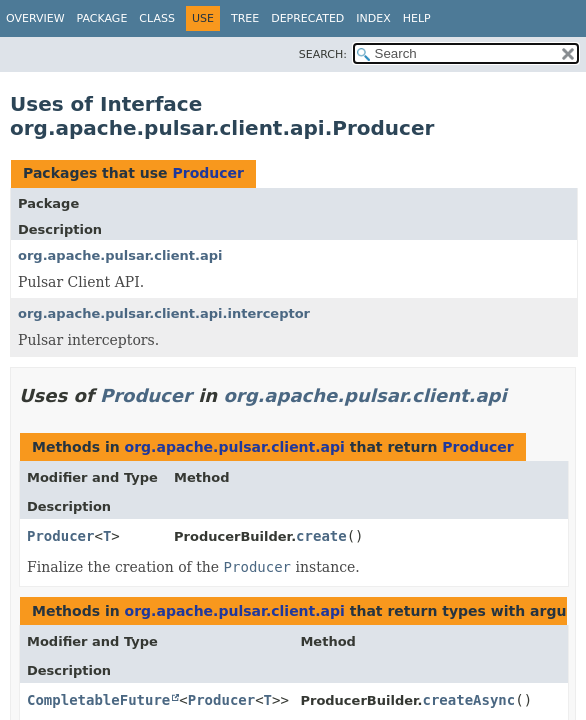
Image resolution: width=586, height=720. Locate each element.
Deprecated (307, 18)
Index (373, 18)
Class (157, 18)
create (321, 536)
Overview (35, 18)
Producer (207, 173)
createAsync (469, 700)
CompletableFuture (98, 700)
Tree (245, 18)
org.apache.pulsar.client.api (120, 255)
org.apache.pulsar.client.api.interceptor (164, 313)
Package (102, 18)
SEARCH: (323, 54)
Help (417, 18)
